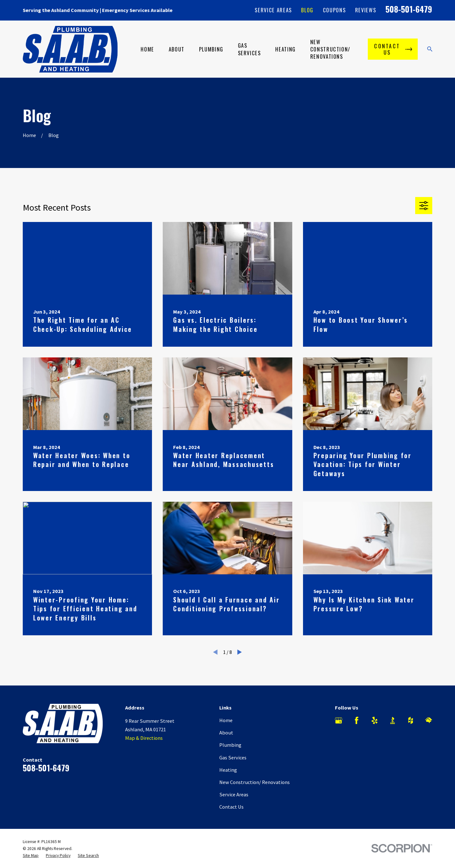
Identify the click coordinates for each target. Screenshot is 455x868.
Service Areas (273, 10)
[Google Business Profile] (339, 720)
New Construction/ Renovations (255, 782)
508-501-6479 (409, 9)
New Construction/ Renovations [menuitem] (330, 49)
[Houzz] (411, 720)
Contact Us (231, 807)
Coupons (334, 10)
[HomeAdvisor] (429, 720)
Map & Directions (144, 738)
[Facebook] (357, 720)
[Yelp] (375, 720)
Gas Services (233, 757)
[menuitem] (31, 856)
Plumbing (230, 745)
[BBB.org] (393, 720)
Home (226, 720)
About (226, 733)
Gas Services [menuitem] (249, 49)
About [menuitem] (177, 49)
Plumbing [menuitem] (211, 49)
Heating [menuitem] (285, 49)
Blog (307, 10)
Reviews (366, 10)
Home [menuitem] (147, 49)
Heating (228, 770)
